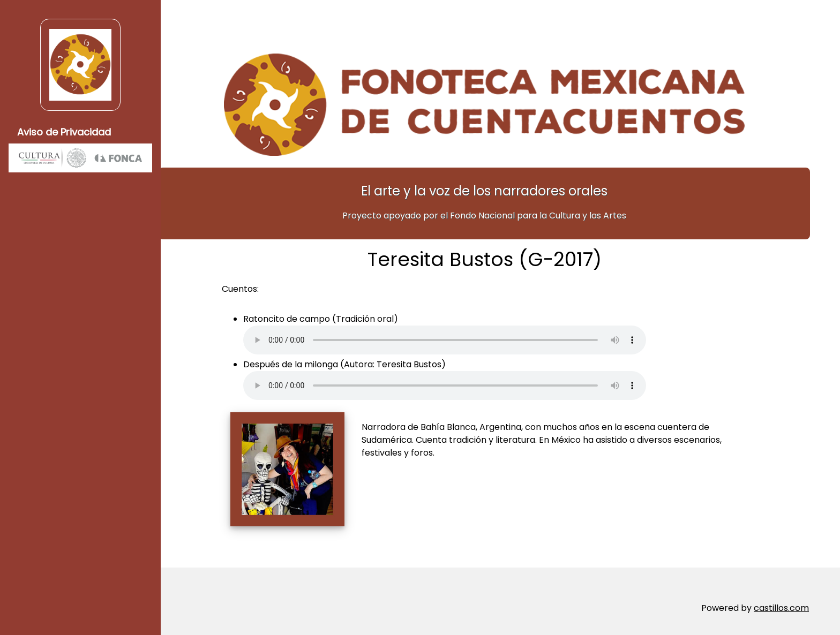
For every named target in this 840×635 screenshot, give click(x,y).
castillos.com (781, 603)
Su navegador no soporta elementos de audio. (461, 335)
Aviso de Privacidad (64, 132)
